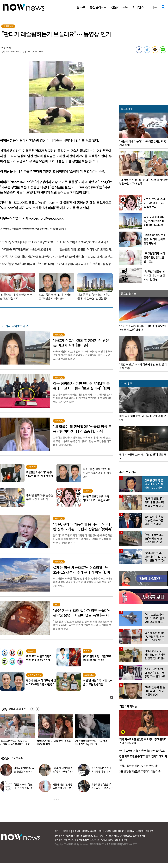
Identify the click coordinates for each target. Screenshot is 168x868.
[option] (53, 731)
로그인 (58, 831)
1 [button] (54, 799)
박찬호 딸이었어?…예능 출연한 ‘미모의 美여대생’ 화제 (91, 742)
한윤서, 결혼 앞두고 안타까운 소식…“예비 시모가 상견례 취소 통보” (52, 742)
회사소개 (67, 831)
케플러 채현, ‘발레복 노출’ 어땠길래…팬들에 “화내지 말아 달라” (63, 788)
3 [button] (59, 799)
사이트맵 (149, 831)
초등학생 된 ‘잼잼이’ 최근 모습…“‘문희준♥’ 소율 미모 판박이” (102, 788)
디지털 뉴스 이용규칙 (135, 831)
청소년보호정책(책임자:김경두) (112, 831)
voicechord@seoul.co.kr (47, 218)
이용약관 (76, 831)
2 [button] (56, 799)
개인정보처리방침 (89, 831)
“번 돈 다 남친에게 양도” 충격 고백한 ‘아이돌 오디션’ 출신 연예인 (63, 772)
